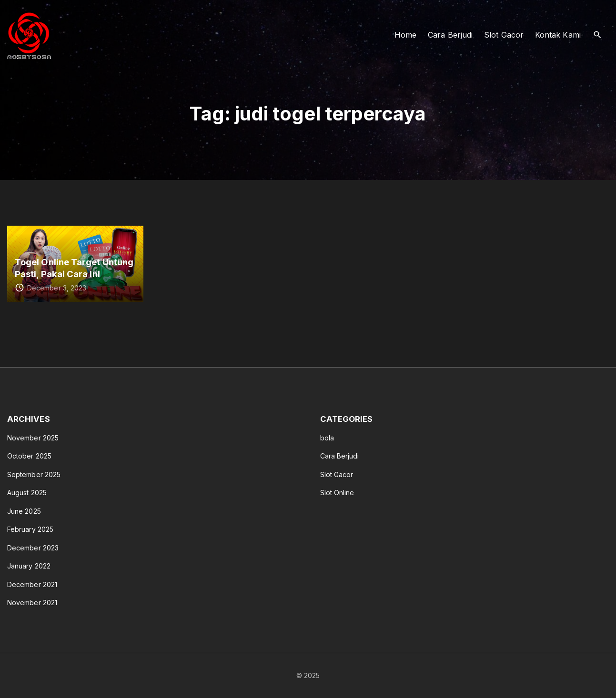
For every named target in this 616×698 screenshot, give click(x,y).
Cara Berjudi (340, 456)
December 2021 (32, 584)
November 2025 (33, 438)
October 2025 (29, 456)
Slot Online (337, 493)
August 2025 (27, 493)
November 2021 (32, 603)
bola (327, 438)
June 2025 (24, 511)
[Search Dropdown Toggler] (598, 35)
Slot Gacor (337, 474)
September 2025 (34, 474)
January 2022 (29, 566)
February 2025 (30, 529)
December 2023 (33, 548)
